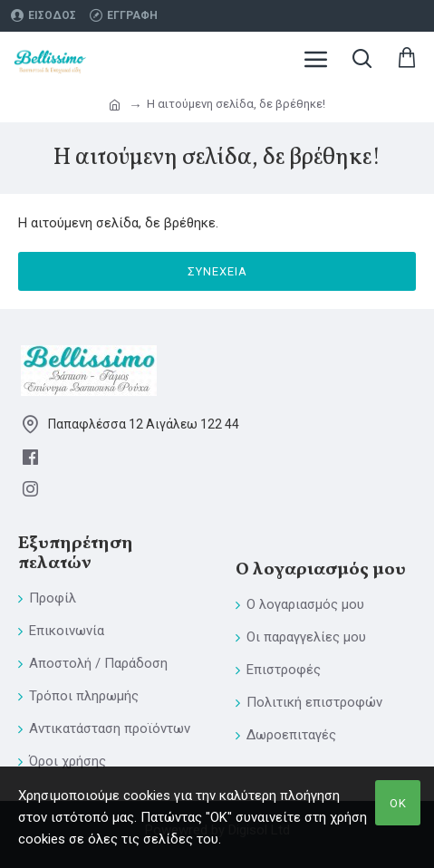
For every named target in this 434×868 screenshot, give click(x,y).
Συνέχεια (217, 271)
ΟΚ (398, 803)
